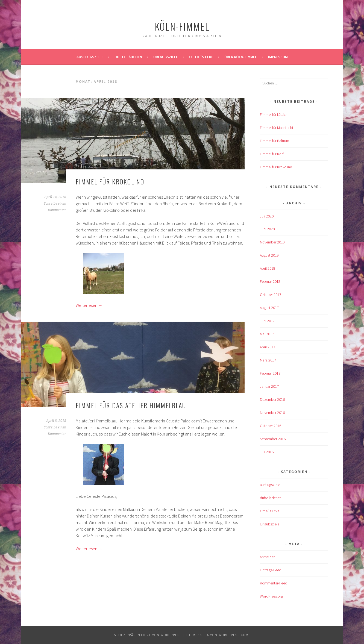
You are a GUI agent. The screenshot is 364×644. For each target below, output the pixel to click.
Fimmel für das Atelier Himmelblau (131, 405)
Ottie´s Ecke (201, 57)
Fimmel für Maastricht (277, 128)
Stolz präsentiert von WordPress (148, 635)
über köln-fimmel (241, 57)
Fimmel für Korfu (273, 154)
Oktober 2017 (271, 295)
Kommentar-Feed (274, 583)
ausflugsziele (90, 57)
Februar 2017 (270, 373)
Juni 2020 (267, 229)
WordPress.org (271, 596)
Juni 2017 (267, 321)
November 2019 (272, 242)
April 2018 (268, 268)
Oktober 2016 (271, 426)
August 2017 (269, 308)
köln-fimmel (182, 26)
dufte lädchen (271, 498)
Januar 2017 (269, 386)
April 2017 (268, 347)
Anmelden (268, 557)
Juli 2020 (267, 216)
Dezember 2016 (272, 399)
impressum (278, 57)
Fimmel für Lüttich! (274, 114)
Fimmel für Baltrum (275, 141)
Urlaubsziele (166, 57)
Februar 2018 (270, 281)
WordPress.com (234, 635)
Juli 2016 (267, 452)
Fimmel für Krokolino (110, 181)
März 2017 (268, 360)
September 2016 (273, 439)
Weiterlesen (89, 305)
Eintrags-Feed (271, 570)
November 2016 (272, 413)
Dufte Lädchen (128, 57)
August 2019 (269, 255)
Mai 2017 (267, 334)
